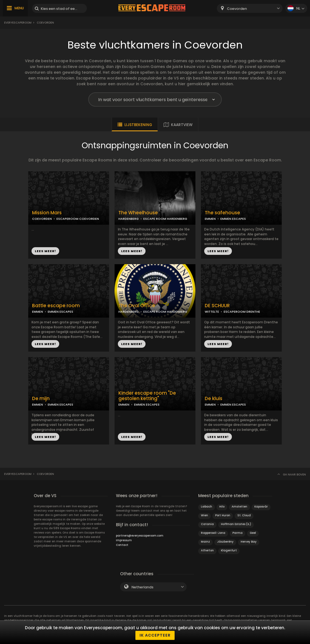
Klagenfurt (229, 550)
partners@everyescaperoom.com (140, 536)
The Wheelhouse (138, 213)
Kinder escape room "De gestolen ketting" (147, 396)
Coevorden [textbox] (237, 9)
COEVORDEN (42, 219)
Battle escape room (56, 306)
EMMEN (210, 219)
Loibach (207, 507)
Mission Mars (47, 213)
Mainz (205, 542)
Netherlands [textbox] (143, 587)
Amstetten (239, 507)
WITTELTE (212, 312)
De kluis (214, 399)
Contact (122, 545)
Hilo (222, 507)
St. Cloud (244, 515)
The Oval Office (137, 306)
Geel (253, 533)
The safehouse (222, 213)
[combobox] (250, 8)
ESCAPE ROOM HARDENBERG (165, 219)
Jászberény (225, 542)
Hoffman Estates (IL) (236, 524)
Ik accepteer (155, 635)
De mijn (41, 399)
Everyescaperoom (18, 23)
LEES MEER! (45, 251)
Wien (204, 515)
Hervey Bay (249, 542)
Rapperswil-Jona (213, 533)
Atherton (207, 550)
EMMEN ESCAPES (233, 219)
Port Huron (223, 515)
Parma (238, 533)
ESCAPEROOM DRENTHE (242, 312)
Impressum (124, 540)
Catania (207, 524)
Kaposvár (261, 507)
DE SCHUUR (217, 306)
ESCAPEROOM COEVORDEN (78, 219)
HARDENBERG (129, 219)
